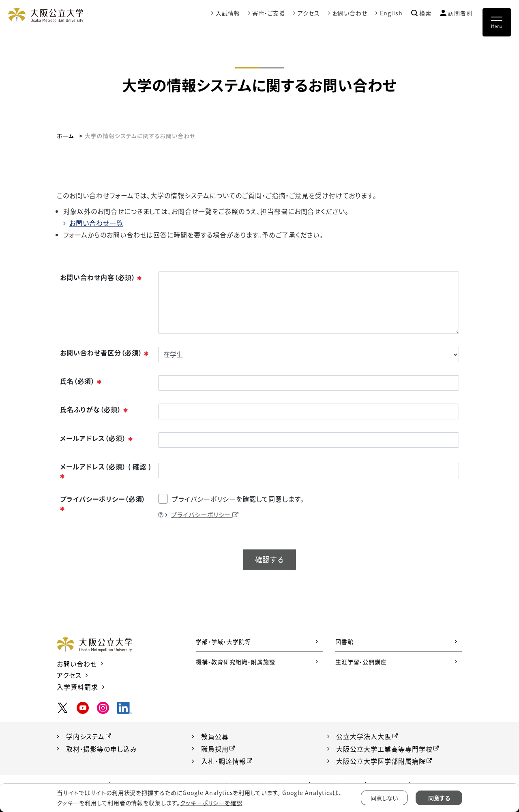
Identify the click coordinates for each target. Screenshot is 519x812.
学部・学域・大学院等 (223, 641)
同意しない (384, 798)
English (391, 13)
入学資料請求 (77, 687)
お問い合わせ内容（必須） (101, 277)
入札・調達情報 (224, 760)
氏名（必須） (81, 381)
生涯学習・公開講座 (361, 662)
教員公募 (215, 736)
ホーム (65, 136)
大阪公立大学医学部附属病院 (381, 760)
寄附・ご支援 (269, 13)
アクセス (309, 13)
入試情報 (227, 13)
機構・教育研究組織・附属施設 (235, 662)
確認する (270, 559)
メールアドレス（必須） (97, 438)
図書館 (344, 641)
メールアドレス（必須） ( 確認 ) (106, 471)
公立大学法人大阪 (364, 736)
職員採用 (215, 748)
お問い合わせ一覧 (96, 223)
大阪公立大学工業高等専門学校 (385, 748)
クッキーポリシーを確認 (211, 803)
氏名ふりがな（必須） (94, 409)
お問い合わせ (350, 13)
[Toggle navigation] (497, 22)
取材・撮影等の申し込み (102, 748)
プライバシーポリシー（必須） (103, 503)
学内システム (86, 736)
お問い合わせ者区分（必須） (105, 353)
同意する (439, 798)
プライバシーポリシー (205, 514)
